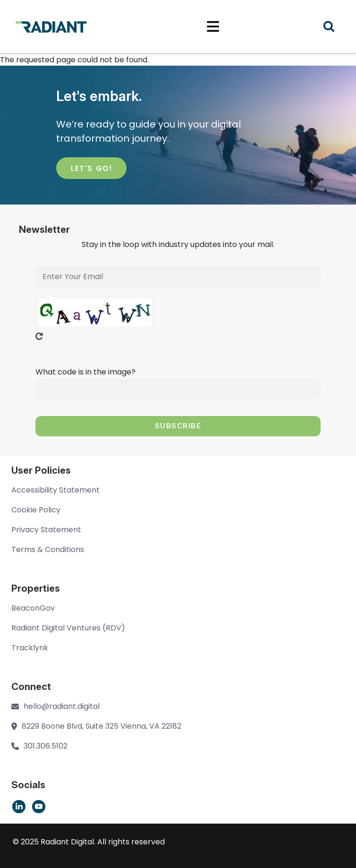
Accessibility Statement (55, 490)
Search (335, 28)
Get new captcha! (39, 336)
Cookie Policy (36, 510)
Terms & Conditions (48, 549)
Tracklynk (30, 648)
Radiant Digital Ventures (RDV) (68, 628)
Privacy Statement (46, 530)
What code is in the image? (85, 372)
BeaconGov (33, 608)
